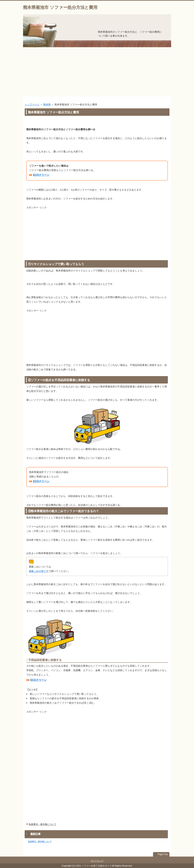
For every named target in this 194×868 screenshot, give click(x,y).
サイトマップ (97, 861)
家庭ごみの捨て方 (39, 571)
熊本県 (47, 105)
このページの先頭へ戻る (161, 854)
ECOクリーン (41, 175)
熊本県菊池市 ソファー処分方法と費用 (60, 7)
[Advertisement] (97, 72)
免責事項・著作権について (42, 824)
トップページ (32, 105)
